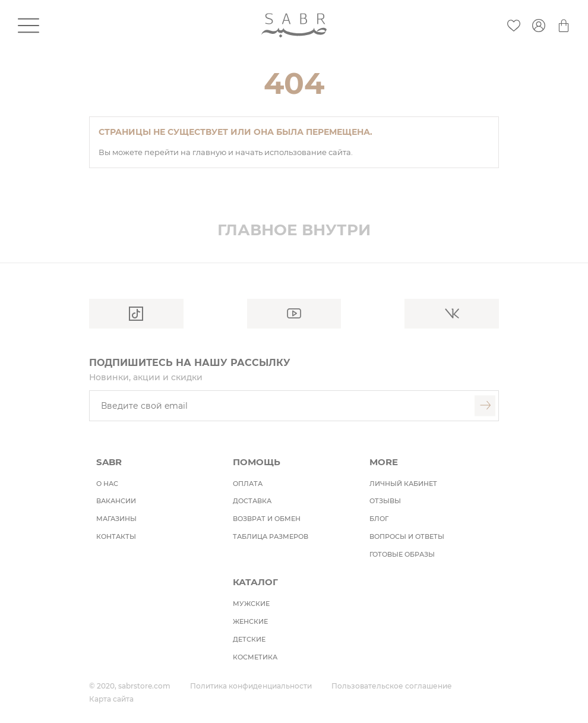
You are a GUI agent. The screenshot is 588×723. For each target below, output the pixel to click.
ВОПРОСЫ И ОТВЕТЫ (407, 536)
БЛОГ (379, 519)
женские (250, 621)
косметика (255, 657)
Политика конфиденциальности (251, 686)
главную (210, 152)
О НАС (107, 484)
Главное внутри (294, 230)
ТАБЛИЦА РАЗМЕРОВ (271, 536)
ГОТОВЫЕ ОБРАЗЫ (402, 554)
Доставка (252, 501)
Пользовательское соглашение (392, 686)
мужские (251, 604)
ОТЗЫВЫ (385, 501)
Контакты (116, 536)
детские (249, 639)
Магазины (116, 519)
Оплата (248, 484)
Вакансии (116, 501)
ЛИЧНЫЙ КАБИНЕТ (403, 484)
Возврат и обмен (267, 519)
